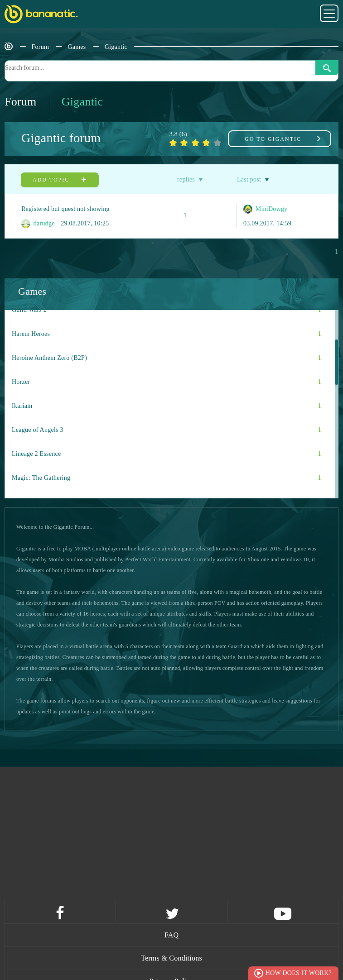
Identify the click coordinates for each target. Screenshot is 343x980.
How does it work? (299, 973)
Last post (249, 179)
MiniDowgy (265, 209)
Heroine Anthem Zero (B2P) (167, 358)
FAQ (172, 935)
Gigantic (116, 47)
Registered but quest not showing (65, 209)
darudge (38, 224)
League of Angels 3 (167, 430)
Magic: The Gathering (167, 478)
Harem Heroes (167, 334)
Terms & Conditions (171, 958)
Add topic (60, 180)
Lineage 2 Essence (167, 454)
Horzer (167, 382)
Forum (41, 47)
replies (186, 179)
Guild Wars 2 (167, 310)
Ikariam (167, 406)
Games (77, 47)
